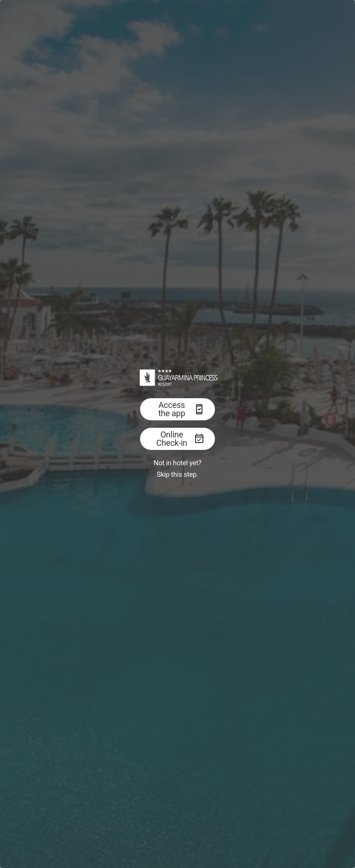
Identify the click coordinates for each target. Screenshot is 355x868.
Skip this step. (177, 474)
